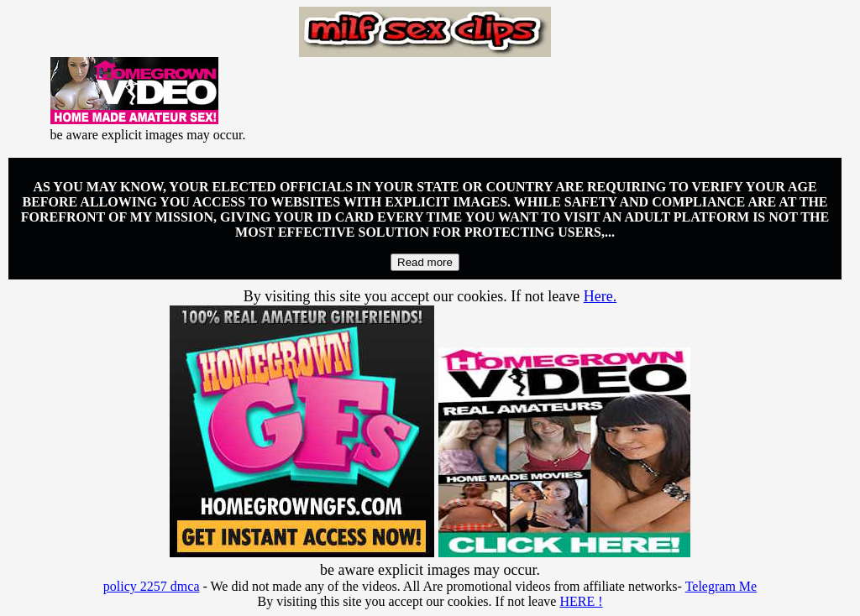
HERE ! (581, 601)
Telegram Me (721, 586)
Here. (600, 296)
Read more (425, 262)
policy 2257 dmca (152, 586)
